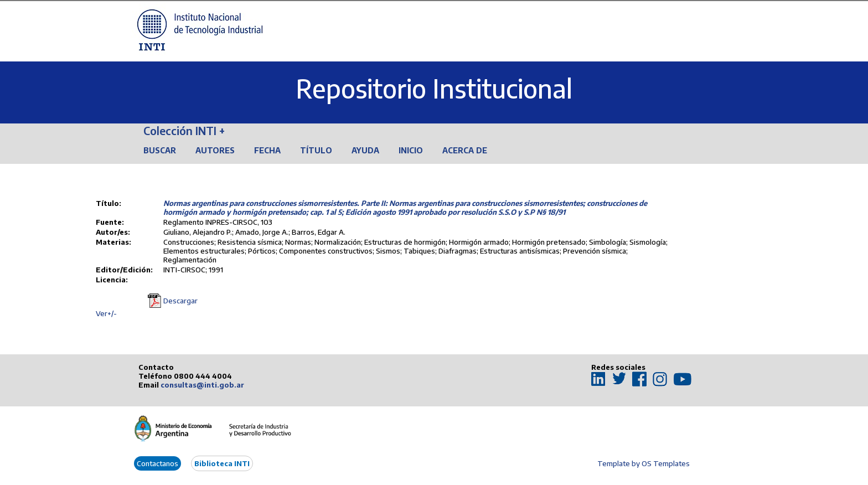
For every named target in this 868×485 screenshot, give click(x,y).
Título (316, 150)
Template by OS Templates (644, 463)
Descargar (180, 301)
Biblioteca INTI (222, 463)
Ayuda (365, 150)
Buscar (160, 150)
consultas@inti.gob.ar (202, 385)
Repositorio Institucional (434, 88)
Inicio (411, 150)
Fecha (267, 150)
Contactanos (157, 463)
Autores (215, 150)
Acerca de (465, 150)
